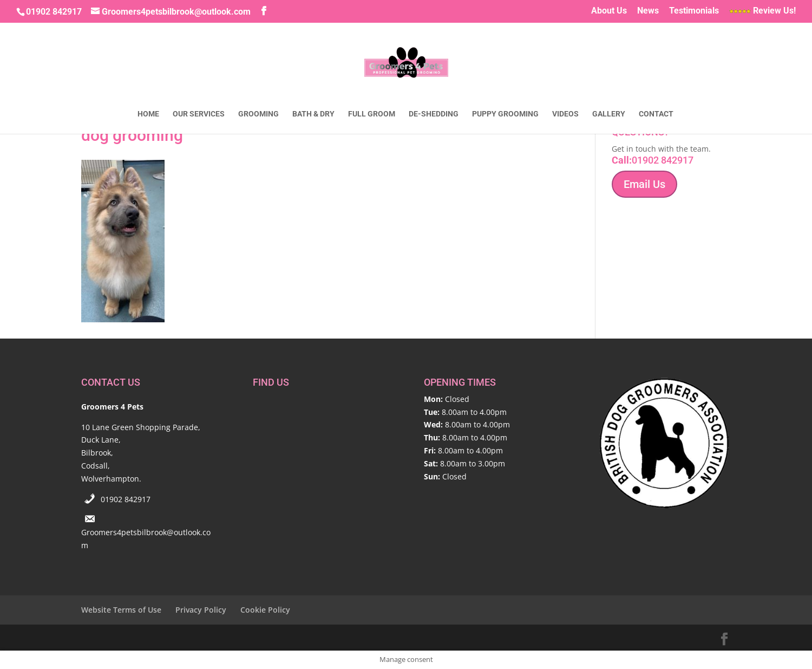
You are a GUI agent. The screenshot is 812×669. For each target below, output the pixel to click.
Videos (565, 114)
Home (148, 114)
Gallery (609, 114)
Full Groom (372, 114)
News (648, 11)
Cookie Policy (265, 610)
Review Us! (762, 11)
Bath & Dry (313, 114)
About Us (609, 11)
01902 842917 (126, 499)
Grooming (258, 114)
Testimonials (694, 11)
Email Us (644, 184)
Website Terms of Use (121, 610)
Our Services (199, 114)
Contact (656, 114)
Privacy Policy (201, 610)
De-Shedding (434, 114)
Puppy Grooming (505, 114)
